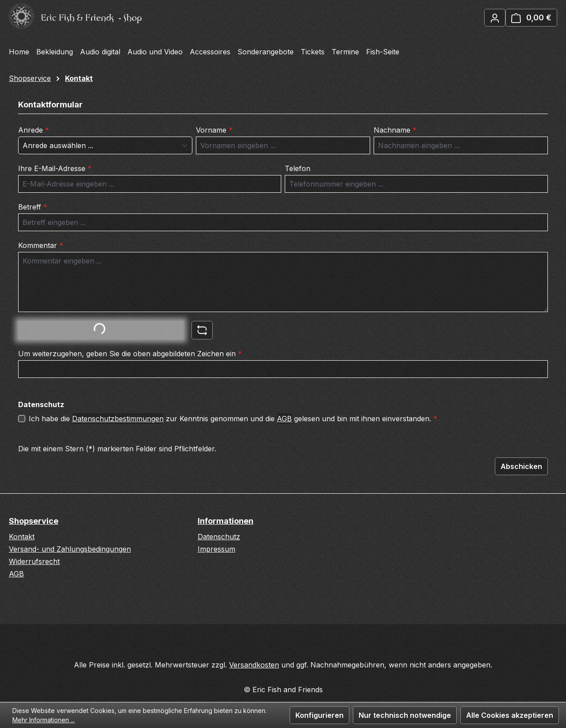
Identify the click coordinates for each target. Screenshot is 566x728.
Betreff (33, 207)
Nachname (395, 130)
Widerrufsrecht (34, 561)
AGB (284, 419)
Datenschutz (219, 537)
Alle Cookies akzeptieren (510, 715)
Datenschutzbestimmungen (118, 419)
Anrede (34, 130)
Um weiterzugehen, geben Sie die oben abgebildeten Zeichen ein (130, 354)
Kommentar (41, 245)
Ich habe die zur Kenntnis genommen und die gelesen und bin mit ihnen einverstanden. (233, 419)
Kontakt (22, 537)
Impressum (216, 549)
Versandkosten (254, 665)
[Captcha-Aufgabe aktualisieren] (202, 330)
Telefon (298, 168)
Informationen (226, 521)
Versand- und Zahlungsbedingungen (70, 549)
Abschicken (521, 466)
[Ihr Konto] (495, 18)
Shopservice (34, 521)
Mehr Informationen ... (44, 720)
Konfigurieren (319, 715)
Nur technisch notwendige (405, 715)
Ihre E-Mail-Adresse (55, 168)
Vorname (214, 130)
